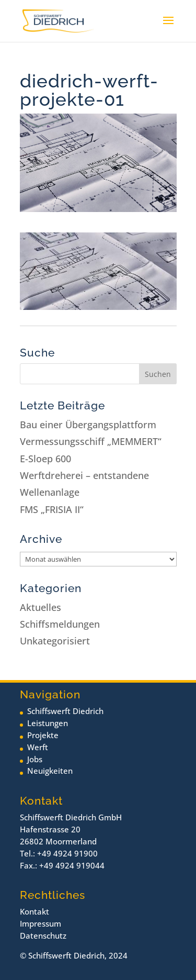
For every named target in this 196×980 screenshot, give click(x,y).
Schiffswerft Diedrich (65, 711)
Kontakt (34, 911)
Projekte (43, 735)
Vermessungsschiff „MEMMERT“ (91, 441)
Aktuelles (41, 607)
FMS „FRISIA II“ (52, 509)
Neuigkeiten (50, 771)
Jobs (35, 759)
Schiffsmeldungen (60, 624)
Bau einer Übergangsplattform (88, 425)
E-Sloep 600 (45, 459)
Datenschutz (43, 936)
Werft (38, 747)
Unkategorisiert (55, 641)
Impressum (41, 923)
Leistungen (48, 723)
